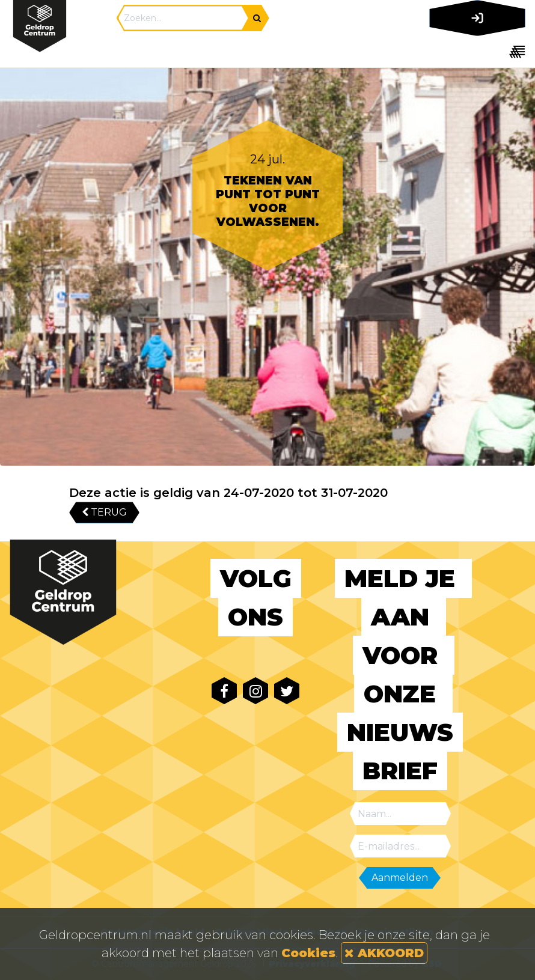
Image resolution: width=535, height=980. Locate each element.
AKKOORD (384, 953)
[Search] (183, 18)
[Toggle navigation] (475, 51)
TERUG (104, 512)
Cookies (308, 953)
